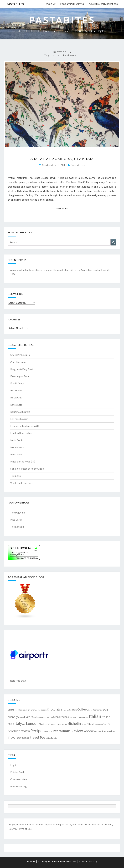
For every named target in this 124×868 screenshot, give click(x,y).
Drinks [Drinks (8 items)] (21, 717)
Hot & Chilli (17, 397)
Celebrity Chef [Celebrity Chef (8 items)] (29, 710)
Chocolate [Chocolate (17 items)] (54, 709)
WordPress (70, 861)
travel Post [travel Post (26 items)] (38, 737)
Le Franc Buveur (19, 419)
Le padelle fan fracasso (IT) (25, 426)
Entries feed (17, 772)
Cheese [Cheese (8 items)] (44, 710)
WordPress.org (18, 786)
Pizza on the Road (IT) (23, 462)
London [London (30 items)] (32, 723)
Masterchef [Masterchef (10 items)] (45, 724)
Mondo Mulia (17, 447)
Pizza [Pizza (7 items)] (110, 724)
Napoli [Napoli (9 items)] (91, 724)
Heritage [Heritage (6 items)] (72, 717)
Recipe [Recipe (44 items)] (36, 731)
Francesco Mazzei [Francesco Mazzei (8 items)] (45, 717)
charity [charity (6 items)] (38, 710)
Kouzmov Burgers (20, 412)
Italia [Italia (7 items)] (86, 717)
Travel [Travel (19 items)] (12, 737)
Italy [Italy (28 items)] (18, 723)
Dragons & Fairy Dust (22, 369)
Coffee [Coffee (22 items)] (82, 709)
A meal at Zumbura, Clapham (62, 159)
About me (51, 4)
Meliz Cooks (17, 440)
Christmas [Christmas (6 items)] (65, 710)
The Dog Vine (18, 512)
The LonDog (17, 527)
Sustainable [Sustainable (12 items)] (108, 731)
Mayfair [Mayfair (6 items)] (64, 724)
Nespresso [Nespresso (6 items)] (99, 724)
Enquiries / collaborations (103, 4)
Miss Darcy (16, 520)
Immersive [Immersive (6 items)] (80, 717)
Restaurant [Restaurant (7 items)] (48, 732)
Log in (14, 765)
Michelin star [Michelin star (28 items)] (78, 723)
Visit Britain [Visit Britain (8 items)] (52, 738)
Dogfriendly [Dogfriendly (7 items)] (97, 710)
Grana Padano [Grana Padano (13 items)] (61, 717)
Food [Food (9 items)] (35, 717)
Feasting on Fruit (20, 376)
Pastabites (15, 4)
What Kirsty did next (21, 483)
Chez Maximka (18, 362)
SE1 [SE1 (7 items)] (96, 732)
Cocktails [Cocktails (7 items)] (73, 710)
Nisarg (93, 861)
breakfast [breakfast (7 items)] (18, 710)
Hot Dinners (17, 390)
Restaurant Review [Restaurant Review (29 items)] (68, 731)
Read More (63, 208)
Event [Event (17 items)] (28, 717)
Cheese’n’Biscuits (20, 355)
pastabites (78, 165)
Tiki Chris (15, 476)
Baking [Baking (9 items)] (11, 710)
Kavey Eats (16, 405)
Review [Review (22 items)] (88, 731)
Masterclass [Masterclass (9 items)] (56, 724)
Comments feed (19, 779)
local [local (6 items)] (24, 724)
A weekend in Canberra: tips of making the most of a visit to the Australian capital (55, 270)
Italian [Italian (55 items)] (95, 716)
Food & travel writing (72, 4)
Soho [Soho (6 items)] (99, 732)
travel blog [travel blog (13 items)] (23, 738)
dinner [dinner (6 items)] (90, 710)
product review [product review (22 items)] (19, 731)
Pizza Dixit (16, 454)
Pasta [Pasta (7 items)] (105, 724)
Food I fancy (17, 383)
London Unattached (21, 433)
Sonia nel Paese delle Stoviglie (27, 469)
